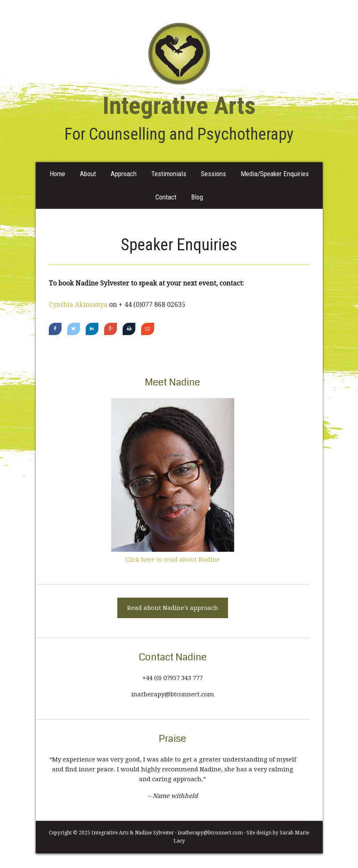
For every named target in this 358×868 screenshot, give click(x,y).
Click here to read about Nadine (172, 560)
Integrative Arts (179, 54)
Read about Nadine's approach (173, 608)
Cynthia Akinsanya (78, 305)
